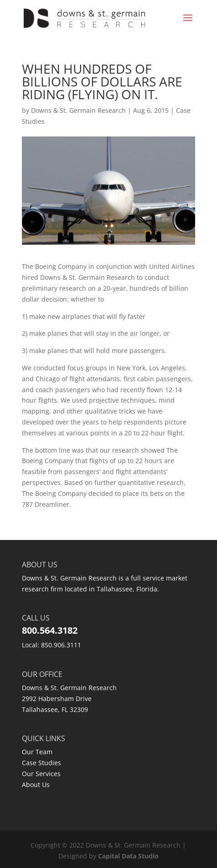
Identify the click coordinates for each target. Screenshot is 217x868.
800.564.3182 (50, 630)
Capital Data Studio (128, 856)
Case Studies (41, 763)
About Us (36, 785)
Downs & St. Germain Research (78, 110)
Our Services (41, 774)
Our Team (37, 752)
